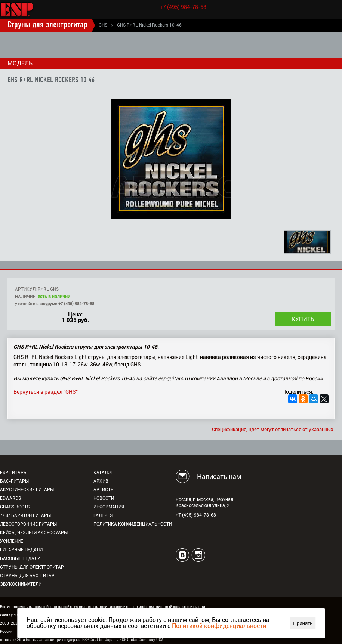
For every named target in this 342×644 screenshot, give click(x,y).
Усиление (12, 541)
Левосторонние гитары (28, 524)
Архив (101, 481)
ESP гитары (14, 473)
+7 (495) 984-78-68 (183, 7)
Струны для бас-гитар (27, 576)
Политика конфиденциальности (133, 524)
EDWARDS (10, 498)
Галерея (103, 515)
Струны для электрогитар (47, 25)
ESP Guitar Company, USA (141, 640)
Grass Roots (15, 507)
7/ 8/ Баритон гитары (25, 515)
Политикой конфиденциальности (219, 626)
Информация (109, 507)
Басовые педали (20, 558)
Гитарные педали (21, 550)
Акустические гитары (27, 490)
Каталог (103, 473)
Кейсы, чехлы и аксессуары (34, 533)
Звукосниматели (21, 584)
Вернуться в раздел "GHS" (46, 392)
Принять (303, 623)
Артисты (104, 490)
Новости (104, 498)
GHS (103, 25)
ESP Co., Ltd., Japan (99, 640)
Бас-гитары (14, 481)
